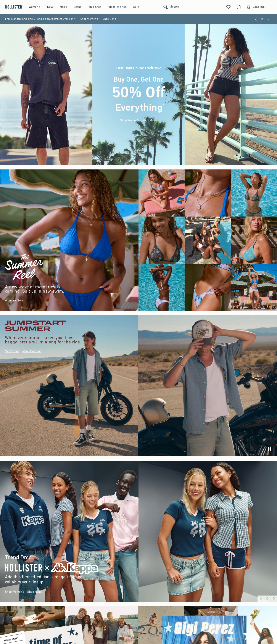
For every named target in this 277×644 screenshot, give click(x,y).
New (50, 7)
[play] (269, 449)
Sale (136, 7)
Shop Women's (89, 19)
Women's (35, 7)
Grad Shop (95, 7)
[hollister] (13, 7)
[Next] (269, 19)
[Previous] (256, 19)
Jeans (78, 7)
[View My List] (228, 7)
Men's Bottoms (32, 351)
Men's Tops (12, 351)
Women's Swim (15, 300)
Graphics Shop (118, 7)
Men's (63, 7)
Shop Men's (110, 19)
